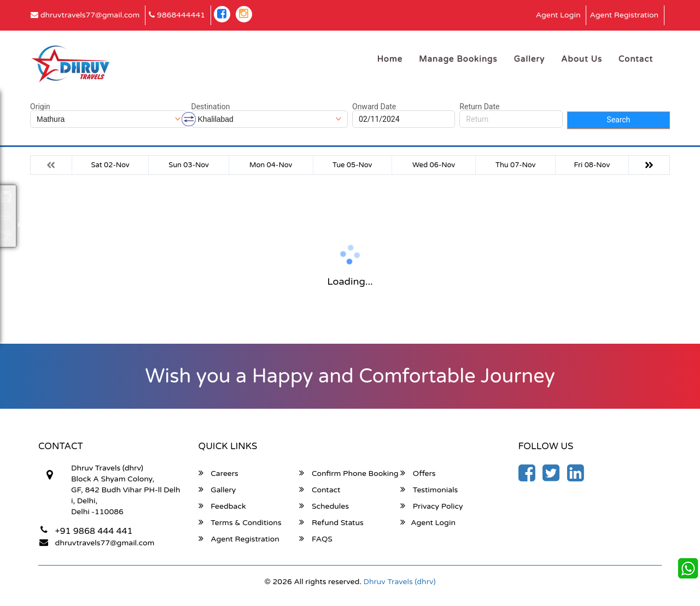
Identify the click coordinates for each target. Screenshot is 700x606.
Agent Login (558, 15)
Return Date (479, 107)
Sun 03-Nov (189, 165)
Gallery (530, 59)
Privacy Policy (431, 506)
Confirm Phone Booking (349, 473)
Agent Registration (624, 15)
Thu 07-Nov (515, 165)
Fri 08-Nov (592, 165)
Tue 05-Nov (352, 165)
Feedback (222, 506)
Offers (418, 473)
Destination (211, 107)
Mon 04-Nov (271, 165)
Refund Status (331, 522)
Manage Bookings (458, 59)
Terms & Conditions (240, 522)
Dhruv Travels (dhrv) (400, 582)
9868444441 (177, 15)
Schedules (324, 506)
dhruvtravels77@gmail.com (85, 15)
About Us (582, 59)
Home (390, 59)
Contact (636, 59)
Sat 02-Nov (110, 165)
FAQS (316, 539)
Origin (40, 107)
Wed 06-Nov (434, 165)
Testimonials (429, 490)
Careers (218, 473)
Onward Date (374, 107)
